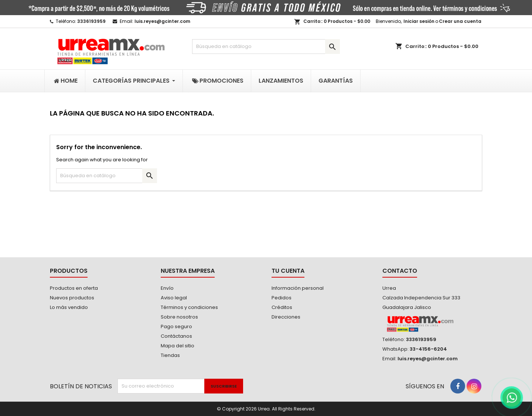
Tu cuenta (288, 271)
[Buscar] (266, 47)
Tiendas (170, 355)
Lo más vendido (69, 307)
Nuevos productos (72, 298)
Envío (167, 288)
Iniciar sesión (419, 21)
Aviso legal (174, 298)
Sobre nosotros (179, 317)
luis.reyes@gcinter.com (162, 21)
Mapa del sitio (178, 346)
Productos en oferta (74, 288)
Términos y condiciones (189, 307)
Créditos (282, 307)
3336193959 (91, 21)
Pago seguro (176, 326)
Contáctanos (176, 336)
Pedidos (282, 298)
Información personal (298, 288)
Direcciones (286, 317)
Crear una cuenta (460, 21)
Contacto (400, 271)
